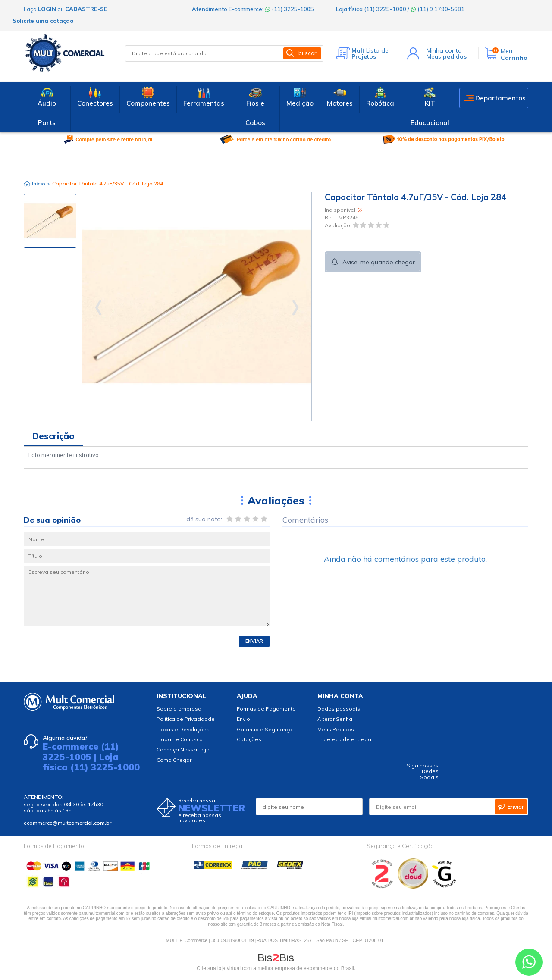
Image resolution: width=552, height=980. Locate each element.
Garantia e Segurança (265, 729)
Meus (447, 56)
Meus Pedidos (336, 729)
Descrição (53, 436)
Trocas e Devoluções (183, 729)
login (47, 9)
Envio (243, 719)
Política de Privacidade (186, 719)
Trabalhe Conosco (180, 739)
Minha (444, 50)
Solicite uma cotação (43, 21)
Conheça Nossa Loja (183, 750)
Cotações (249, 739)
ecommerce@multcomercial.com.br (67, 823)
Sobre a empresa (179, 709)
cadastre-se (86, 9)
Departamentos (500, 98)
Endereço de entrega (344, 739)
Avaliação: (339, 226)
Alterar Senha (335, 719)
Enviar (254, 641)
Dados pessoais (339, 709)
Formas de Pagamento (266, 709)
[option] (50, 221)
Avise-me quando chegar (379, 262)
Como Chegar (174, 760)
